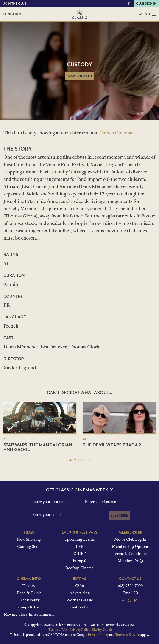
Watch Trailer (80, 76)
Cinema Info (29, 579)
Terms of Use (58, 630)
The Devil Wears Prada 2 (112, 445)
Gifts (79, 586)
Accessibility (29, 600)
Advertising (80, 593)
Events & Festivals (79, 532)
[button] (70, 460)
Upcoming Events (79, 540)
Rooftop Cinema (79, 568)
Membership (130, 532)
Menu (147, 14)
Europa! (79, 561)
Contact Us (130, 579)
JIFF (80, 547)
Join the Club (15, 4)
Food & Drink (29, 593)
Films (29, 532)
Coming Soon (29, 547)
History (29, 586)
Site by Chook (102, 630)
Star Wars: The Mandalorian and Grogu (38, 447)
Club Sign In (146, 4)
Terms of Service (127, 635)
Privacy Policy (80, 630)
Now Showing (29, 540)
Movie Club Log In (130, 540)
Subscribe (119, 515)
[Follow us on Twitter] (129, 601)
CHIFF (80, 554)
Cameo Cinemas (116, 133)
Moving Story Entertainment (29, 615)
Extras (80, 579)
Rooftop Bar (79, 607)
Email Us (130, 593)
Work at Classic (80, 600)
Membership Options (130, 547)
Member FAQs (130, 561)
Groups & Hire (29, 607)
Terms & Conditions (130, 554)
